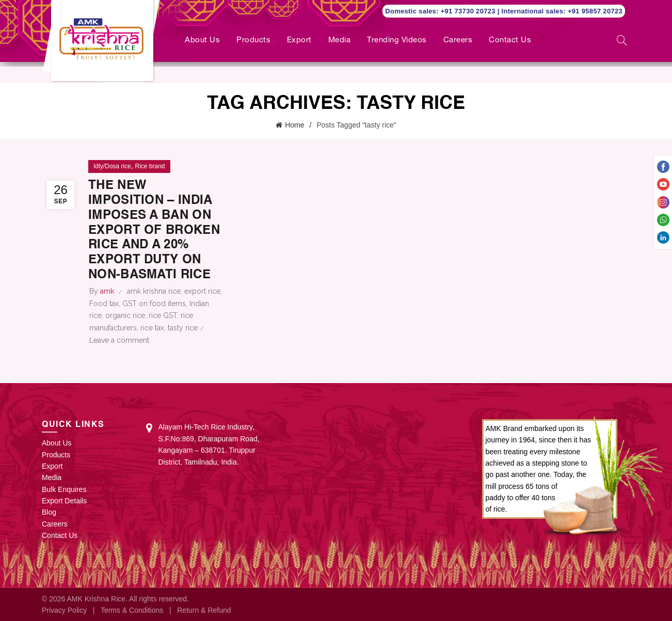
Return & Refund (204, 610)
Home (294, 125)
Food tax (104, 304)
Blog (49, 512)
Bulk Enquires (64, 489)
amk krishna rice (154, 291)
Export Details (64, 501)
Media (340, 41)
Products (253, 41)
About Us (202, 41)
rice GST (163, 315)
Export (299, 41)
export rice (202, 291)
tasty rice (183, 328)
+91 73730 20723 (469, 11)
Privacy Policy (64, 610)
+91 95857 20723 (595, 11)
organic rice (125, 315)
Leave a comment (119, 340)
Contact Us (510, 41)
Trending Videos (397, 41)
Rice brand (150, 166)
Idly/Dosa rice (112, 166)
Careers (458, 41)
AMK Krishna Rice (96, 599)
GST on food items (154, 304)
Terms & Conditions (132, 610)
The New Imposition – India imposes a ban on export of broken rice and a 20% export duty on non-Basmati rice (154, 230)
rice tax (152, 328)
